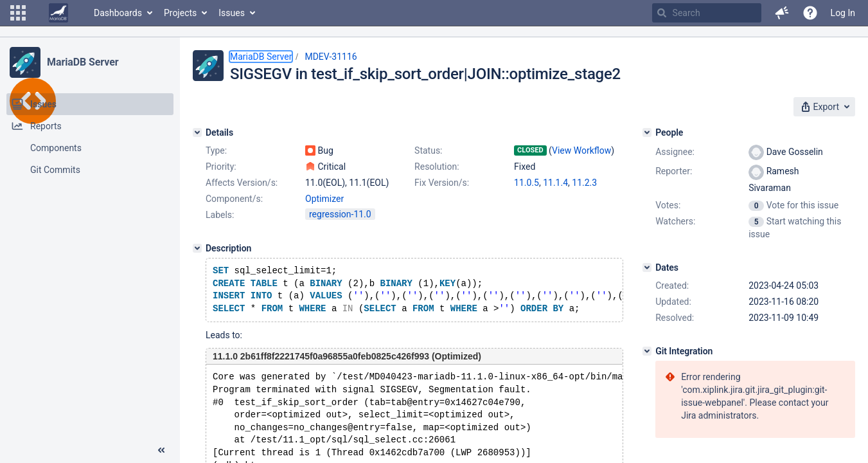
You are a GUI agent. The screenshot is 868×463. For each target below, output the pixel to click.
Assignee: (675, 152)
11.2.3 (584, 183)
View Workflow (581, 150)
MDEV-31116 (331, 57)
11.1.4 (555, 183)
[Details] (197, 132)
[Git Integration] (647, 351)
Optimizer (324, 199)
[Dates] (647, 268)
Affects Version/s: (242, 183)
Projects (180, 13)
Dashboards (118, 13)
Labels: (220, 215)
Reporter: (674, 171)
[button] (18, 13)
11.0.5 (527, 183)
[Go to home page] (58, 13)
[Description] (197, 248)
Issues (232, 13)
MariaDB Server (83, 62)
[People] (647, 132)
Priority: (221, 167)
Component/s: (234, 199)
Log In (843, 13)
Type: (216, 150)
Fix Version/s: (442, 183)
